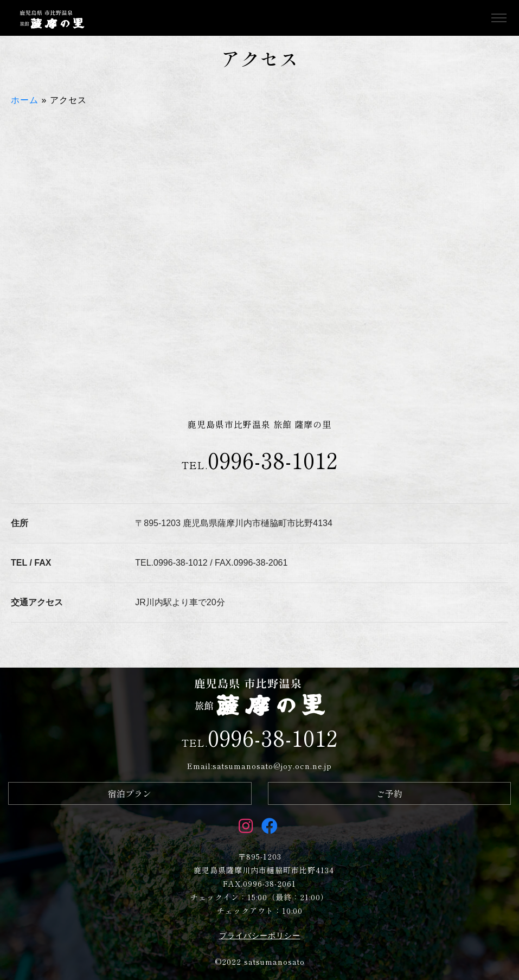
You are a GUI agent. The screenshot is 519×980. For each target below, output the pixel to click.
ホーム (25, 100)
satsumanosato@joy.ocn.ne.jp (272, 766)
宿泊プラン (130, 793)
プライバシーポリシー (260, 936)
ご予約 (389, 793)
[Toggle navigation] (499, 18)
